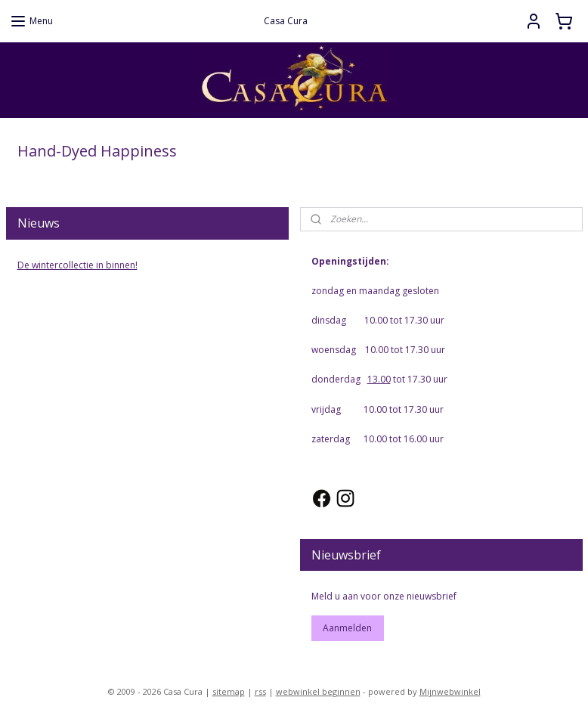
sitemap (229, 691)
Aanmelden (347, 628)
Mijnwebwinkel (450, 691)
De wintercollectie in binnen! (77, 265)
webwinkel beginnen (318, 691)
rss (260, 691)
